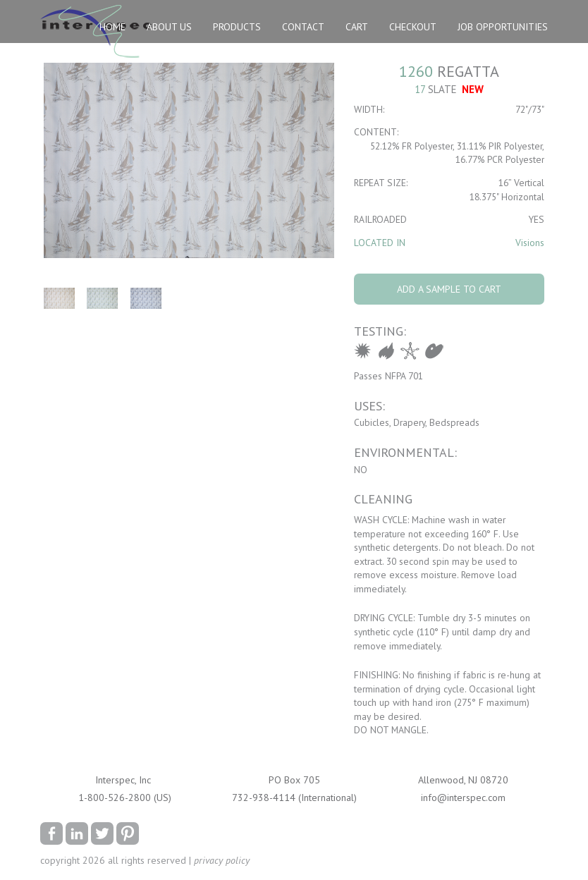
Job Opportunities (503, 27)
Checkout (413, 27)
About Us (169, 27)
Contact (303, 27)
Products (237, 27)
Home (112, 27)
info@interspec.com (463, 797)
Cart (357, 27)
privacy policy (222, 860)
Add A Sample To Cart (449, 289)
